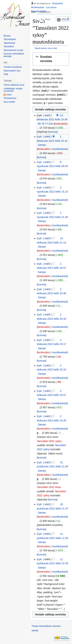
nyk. (40, 137)
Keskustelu (57, 4)
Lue (37, 19)
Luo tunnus (51, 7)
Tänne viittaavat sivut (14, 85)
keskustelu (60, 124)
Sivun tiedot (9, 102)
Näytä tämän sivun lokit (46, 48)
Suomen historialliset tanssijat (14, 55)
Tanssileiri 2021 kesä (49, 487)
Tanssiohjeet (10, 39)
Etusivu (7, 36)
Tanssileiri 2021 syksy (49, 441)
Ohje (6, 74)
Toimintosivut (10, 98)
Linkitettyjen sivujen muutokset (13, 90)
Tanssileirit (9, 47)
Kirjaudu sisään (39, 11)
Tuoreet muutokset (13, 67)
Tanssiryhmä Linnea (13, 50)
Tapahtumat (9, 43)
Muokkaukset (38, 7)
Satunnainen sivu (12, 71)
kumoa (53, 132)
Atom (9, 95)
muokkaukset (60, 149)
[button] (51, 59)
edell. (47, 115)
